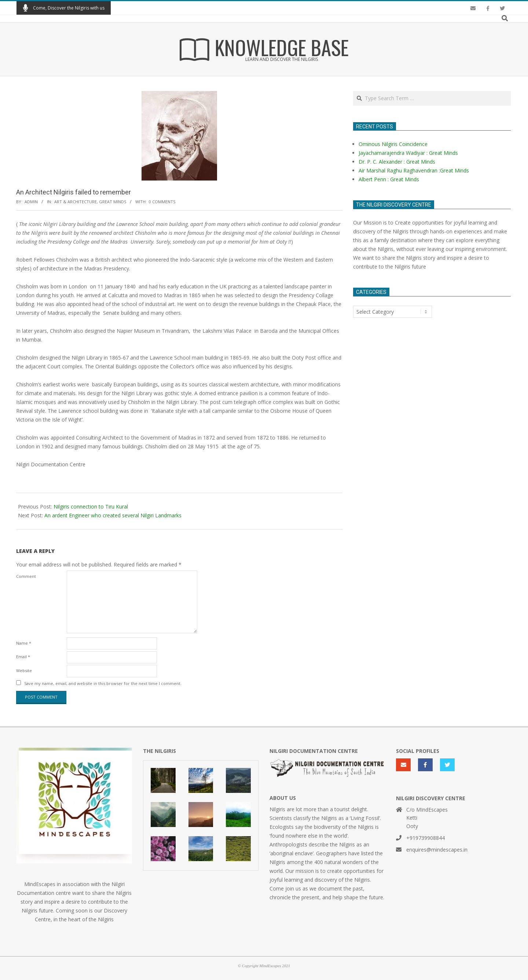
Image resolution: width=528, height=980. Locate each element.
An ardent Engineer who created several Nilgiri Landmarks (113, 515)
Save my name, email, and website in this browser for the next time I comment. (103, 683)
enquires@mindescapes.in (437, 850)
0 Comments (162, 202)
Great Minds (113, 202)
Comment (26, 576)
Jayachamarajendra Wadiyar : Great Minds (408, 153)
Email (23, 657)
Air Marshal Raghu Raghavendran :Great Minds (414, 170)
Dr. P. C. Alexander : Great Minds (397, 162)
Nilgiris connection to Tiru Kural (91, 507)
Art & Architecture (76, 202)
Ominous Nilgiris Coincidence (393, 144)
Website (24, 671)
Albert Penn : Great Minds (389, 179)
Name (24, 643)
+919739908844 (426, 838)
